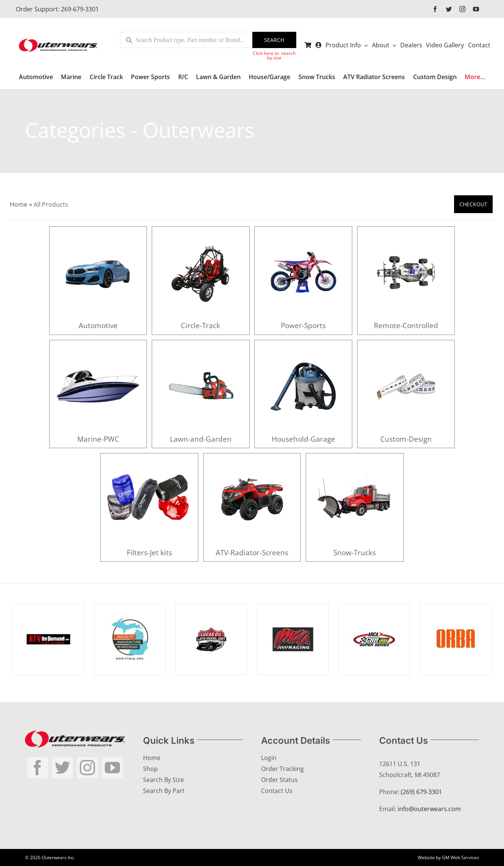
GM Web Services (460, 857)
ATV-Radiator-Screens (252, 552)
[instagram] (462, 9)
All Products (51, 204)
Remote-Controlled (406, 325)
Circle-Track (201, 325)
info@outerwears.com (429, 809)
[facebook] (435, 9)
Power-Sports (303, 325)
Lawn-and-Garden (201, 439)
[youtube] (476, 9)
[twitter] (449, 9)
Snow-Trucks (355, 552)
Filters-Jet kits (149, 552)
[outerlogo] (58, 41)
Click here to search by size (274, 55)
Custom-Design (406, 439)
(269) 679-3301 (421, 792)
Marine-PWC (98, 439)
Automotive (98, 325)
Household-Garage (303, 439)
